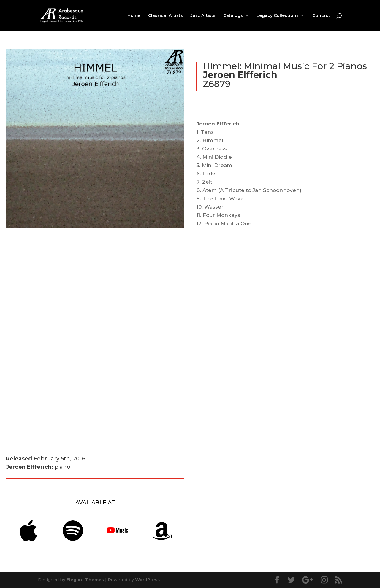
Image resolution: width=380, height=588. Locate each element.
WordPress (147, 580)
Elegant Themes (85, 580)
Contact (321, 16)
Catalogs (233, 16)
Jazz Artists (203, 16)
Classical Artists (166, 16)
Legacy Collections (278, 16)
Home (134, 16)
